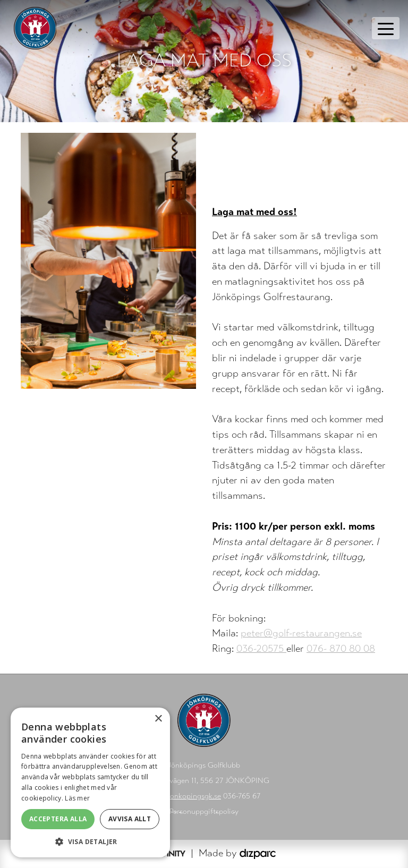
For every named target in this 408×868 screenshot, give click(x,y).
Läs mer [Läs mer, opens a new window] (77, 798)
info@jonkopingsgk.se (184, 796)
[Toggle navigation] (386, 28)
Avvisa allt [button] (130, 819)
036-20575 (261, 648)
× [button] (158, 719)
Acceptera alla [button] (58, 819)
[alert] (90, 782)
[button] (90, 841)
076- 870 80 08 (341, 648)
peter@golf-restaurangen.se (301, 633)
